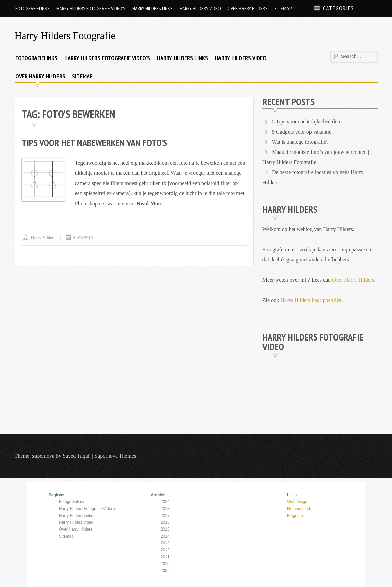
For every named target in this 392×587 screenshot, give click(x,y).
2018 (165, 509)
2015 (165, 529)
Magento (295, 516)
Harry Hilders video (200, 8)
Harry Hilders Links (153, 8)
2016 (165, 522)
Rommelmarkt (300, 509)
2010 (165, 564)
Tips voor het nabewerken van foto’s (94, 143)
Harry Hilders (43, 238)
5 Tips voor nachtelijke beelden (306, 122)
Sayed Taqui (76, 456)
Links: (292, 495)
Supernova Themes (115, 456)
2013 (165, 543)
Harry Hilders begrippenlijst (311, 300)
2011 (165, 557)
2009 (165, 571)
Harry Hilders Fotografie (65, 35)
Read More (150, 203)
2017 (165, 516)
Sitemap (283, 8)
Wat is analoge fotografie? (300, 142)
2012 (165, 550)
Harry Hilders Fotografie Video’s (91, 8)
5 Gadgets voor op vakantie (302, 132)
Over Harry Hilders (248, 8)
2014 (165, 536)
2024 (165, 502)
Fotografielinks (32, 8)
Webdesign (297, 502)
